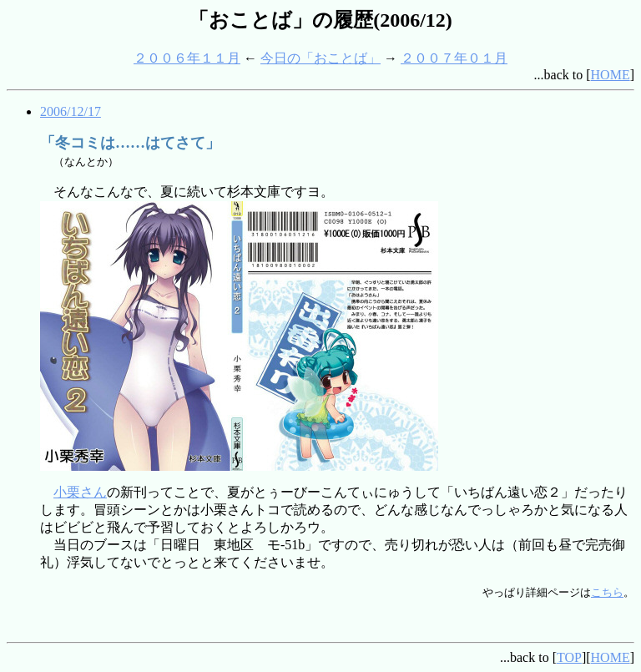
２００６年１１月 (187, 58)
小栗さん (80, 492)
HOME (611, 75)
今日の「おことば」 (320, 58)
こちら (607, 592)
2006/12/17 (71, 111)
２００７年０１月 (454, 58)
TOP (569, 657)
